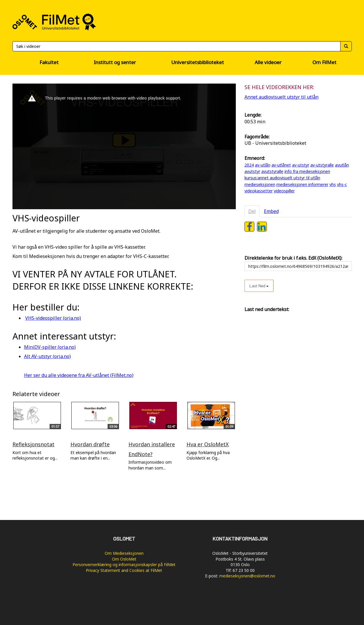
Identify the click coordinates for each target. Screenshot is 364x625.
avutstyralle (272, 171)
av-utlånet (281, 165)
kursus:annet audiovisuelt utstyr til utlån (282, 178)
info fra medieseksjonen (307, 171)
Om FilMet (324, 62)
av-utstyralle (322, 165)
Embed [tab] (271, 211)
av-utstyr (301, 165)
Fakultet (49, 62)
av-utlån (263, 165)
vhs (333, 184)
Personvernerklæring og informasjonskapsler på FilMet (124, 565)
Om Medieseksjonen (124, 553)
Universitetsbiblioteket (198, 62)
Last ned (259, 286)
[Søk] (176, 46)
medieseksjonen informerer (302, 184)
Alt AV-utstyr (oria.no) (47, 356)
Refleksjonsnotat (33, 444)
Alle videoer (268, 62)
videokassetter (259, 191)
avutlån (342, 165)
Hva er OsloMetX (208, 444)
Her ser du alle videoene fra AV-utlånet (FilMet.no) (79, 375)
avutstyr (252, 171)
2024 (249, 165)
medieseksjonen (260, 184)
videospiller (284, 191)
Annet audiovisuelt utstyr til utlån (281, 97)
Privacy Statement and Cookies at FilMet (124, 570)
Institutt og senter (115, 62)
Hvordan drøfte (90, 444)
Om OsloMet (124, 559)
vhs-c (342, 184)
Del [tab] (252, 211)
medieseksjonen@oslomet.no (247, 576)
